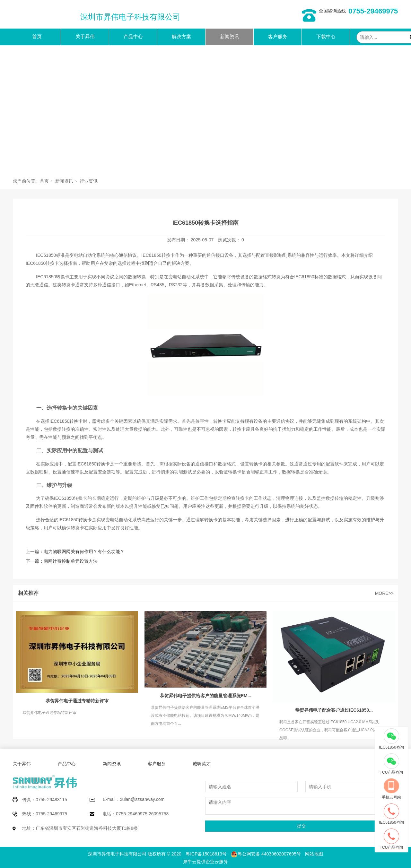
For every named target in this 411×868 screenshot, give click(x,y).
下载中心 (326, 36)
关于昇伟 (85, 36)
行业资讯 (89, 181)
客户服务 (278, 36)
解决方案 (181, 36)
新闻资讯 (230, 36)
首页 (37, 36)
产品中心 (133, 36)
